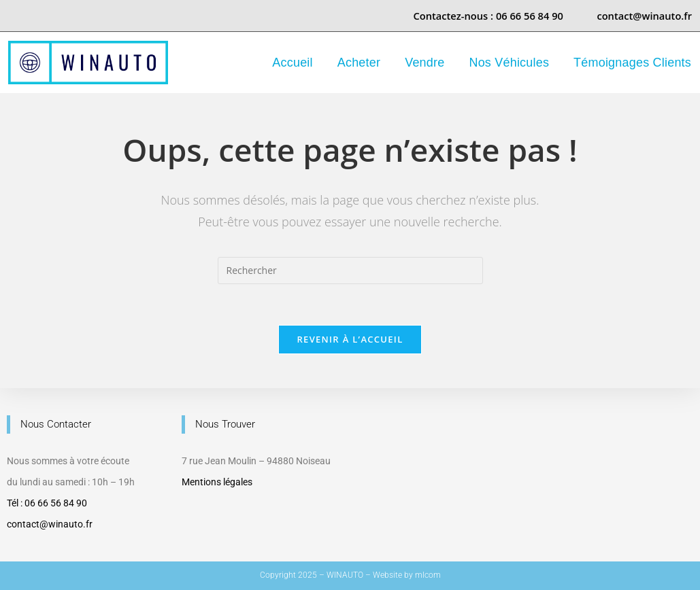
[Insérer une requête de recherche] (350, 271)
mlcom (428, 575)
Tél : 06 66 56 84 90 (47, 503)
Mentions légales (217, 482)
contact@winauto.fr (50, 524)
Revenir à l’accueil (350, 339)
